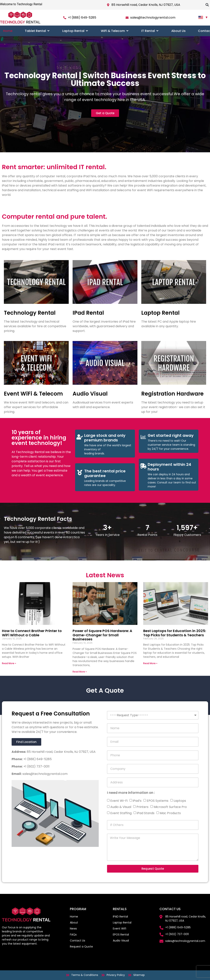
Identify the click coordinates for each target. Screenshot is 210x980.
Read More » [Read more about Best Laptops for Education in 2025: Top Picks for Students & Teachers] (150, 663)
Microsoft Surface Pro (170, 807)
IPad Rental (88, 313)
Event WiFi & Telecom (33, 394)
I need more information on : (131, 793)
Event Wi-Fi (119, 801)
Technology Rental (30, 313)
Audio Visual (90, 394)
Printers (142, 807)
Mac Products (170, 813)
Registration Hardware (172, 394)
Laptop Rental (160, 313)
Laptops (180, 801)
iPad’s (137, 801)
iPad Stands (146, 813)
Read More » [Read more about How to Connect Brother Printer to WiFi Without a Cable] (9, 663)
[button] (207, 5)
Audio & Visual (121, 807)
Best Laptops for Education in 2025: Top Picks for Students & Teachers (175, 633)
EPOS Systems (158, 801)
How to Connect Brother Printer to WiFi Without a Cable (32, 633)
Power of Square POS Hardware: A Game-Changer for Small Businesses (102, 635)
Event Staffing (121, 813)
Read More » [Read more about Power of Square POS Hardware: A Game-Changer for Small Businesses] (80, 672)
